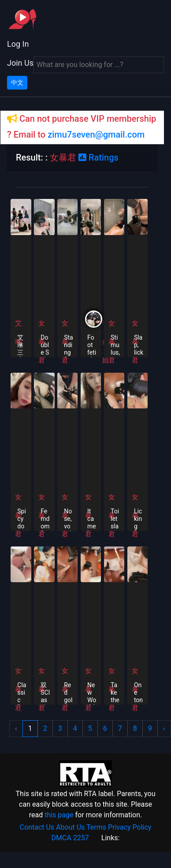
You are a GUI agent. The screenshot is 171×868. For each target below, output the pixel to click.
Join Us (20, 63)
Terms (96, 827)
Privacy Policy (130, 827)
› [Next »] (164, 728)
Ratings (99, 157)
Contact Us (37, 827)
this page (59, 815)
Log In (18, 44)
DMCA (61, 838)
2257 (81, 838)
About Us (70, 827)
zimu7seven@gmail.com (96, 135)
